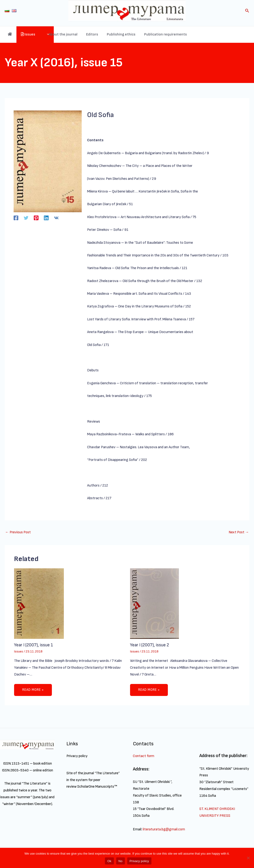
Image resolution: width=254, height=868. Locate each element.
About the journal (87, 34)
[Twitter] (26, 218)
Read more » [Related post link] (34, 690)
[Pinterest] (36, 218)
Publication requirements (186, 34)
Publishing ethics (143, 34)
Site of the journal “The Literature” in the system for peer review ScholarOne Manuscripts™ (93, 780)
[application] (63, 35)
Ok (109, 861)
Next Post (239, 532)
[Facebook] (16, 218)
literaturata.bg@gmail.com (164, 829)
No (121, 861)
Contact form (144, 756)
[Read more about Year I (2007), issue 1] (39, 603)
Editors (115, 34)
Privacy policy (77, 756)
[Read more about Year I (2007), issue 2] (154, 603)
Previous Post (18, 532)
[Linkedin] (46, 218)
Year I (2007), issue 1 (34, 645)
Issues (41, 35)
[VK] (56, 218)
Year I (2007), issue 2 (150, 645)
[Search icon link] (247, 11)
